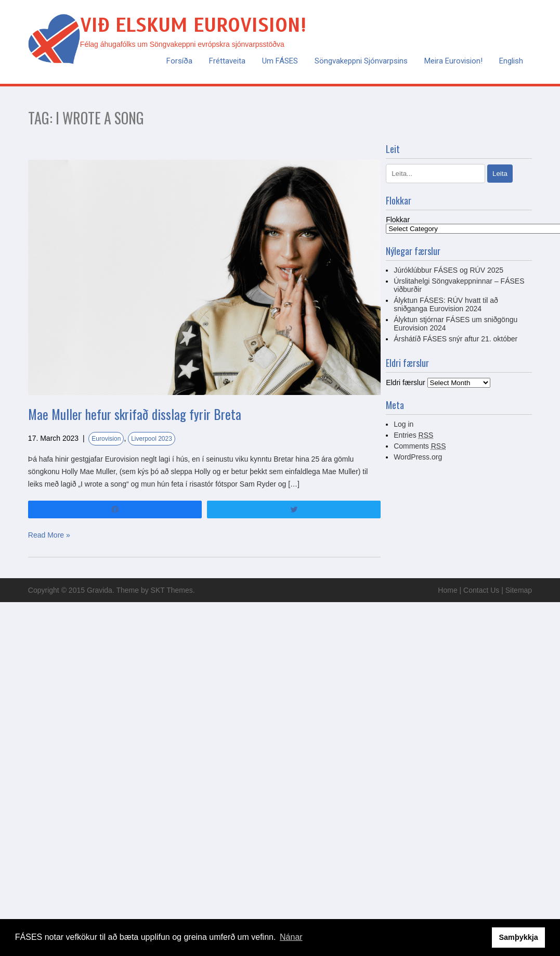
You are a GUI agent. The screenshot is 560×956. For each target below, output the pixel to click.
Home (447, 590)
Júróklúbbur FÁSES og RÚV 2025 (448, 270)
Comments (420, 446)
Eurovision (106, 439)
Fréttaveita (227, 61)
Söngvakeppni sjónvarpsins (361, 61)
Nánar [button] (291, 937)
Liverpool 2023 (152, 439)
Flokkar (398, 220)
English (511, 61)
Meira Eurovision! (453, 61)
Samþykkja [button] (518, 937)
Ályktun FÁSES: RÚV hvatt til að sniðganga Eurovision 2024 (446, 304)
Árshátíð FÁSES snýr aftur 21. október (455, 339)
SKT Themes (172, 590)
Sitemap (519, 590)
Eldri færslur (405, 383)
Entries (413, 435)
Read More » (49, 535)
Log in (403, 424)
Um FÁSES (280, 61)
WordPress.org (418, 457)
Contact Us (481, 590)
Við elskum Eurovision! (193, 25)
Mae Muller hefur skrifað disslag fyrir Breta (135, 414)
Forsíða (179, 61)
